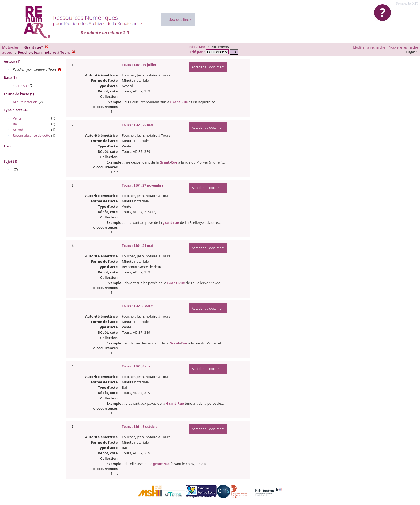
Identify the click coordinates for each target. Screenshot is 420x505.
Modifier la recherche (369, 47)
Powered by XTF (407, 3)
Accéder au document (208, 67)
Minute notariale (25, 102)
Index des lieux (178, 19)
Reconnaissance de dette (31, 135)
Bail (16, 124)
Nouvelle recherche (404, 47)
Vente (17, 118)
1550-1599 (21, 86)
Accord (18, 130)
